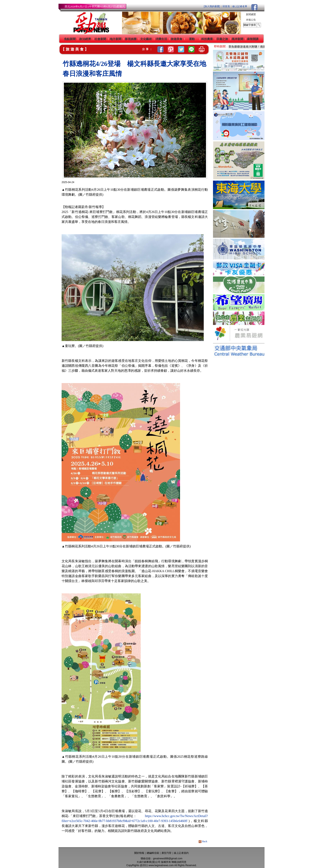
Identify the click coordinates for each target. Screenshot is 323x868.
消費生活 (161, 39)
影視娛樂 (131, 39)
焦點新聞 (70, 39)
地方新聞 (116, 39)
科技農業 (207, 39)
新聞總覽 (251, 14)
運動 (192, 39)
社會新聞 (100, 39)
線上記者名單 (240, 6)
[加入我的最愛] (212, 6)
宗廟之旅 (222, 39)
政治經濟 (85, 39)
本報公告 (251, 20)
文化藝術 (146, 39)
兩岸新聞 (238, 39)
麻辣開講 (253, 39)
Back (203, 841)
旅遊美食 (177, 39)
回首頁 (226, 6)
